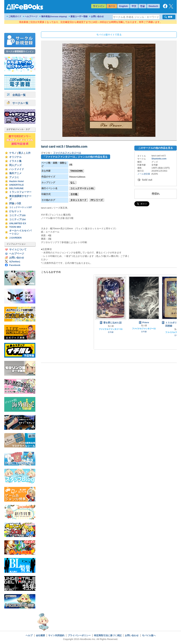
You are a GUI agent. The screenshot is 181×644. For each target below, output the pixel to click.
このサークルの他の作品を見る (156, 148)
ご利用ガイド (15, 16)
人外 (28, 153)
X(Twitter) (15, 262)
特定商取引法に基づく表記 (108, 635)
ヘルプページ (31, 16)
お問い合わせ (97, 16)
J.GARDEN (15, 238)
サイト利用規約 (56, 635)
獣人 (21, 153)
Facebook (15, 265)
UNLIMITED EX (18, 223)
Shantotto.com (159, 159)
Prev (100, 312)
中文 (134, 6)
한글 (142, 6)
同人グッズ (15, 165)
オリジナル (15, 157)
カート (112, 6)
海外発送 (54, 16)
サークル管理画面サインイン (20, 51)
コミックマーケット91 (82, 188)
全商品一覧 (16, 95)
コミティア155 (17, 215)
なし (73, 182)
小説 (19, 203)
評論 (12, 203)
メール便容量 (144, 174)
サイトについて (18, 250)
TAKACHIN (76, 171)
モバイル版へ (149, 635)
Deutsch (153, 6)
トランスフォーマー (20, 192)
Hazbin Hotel (16, 181)
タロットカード (78, 200)
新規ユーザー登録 (79, 16)
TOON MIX (15, 227)
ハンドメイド (17, 169)
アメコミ (14, 177)
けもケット (15, 211)
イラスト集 (15, 161)
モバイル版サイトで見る (109, 35)
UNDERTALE (17, 185)
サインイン (99, 6)
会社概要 (40, 635)
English (123, 6)
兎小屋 (111, 326)
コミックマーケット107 (21, 207)
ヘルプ (29, 635)
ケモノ (13, 153)
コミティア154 (17, 219)
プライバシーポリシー (79, 635)
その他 (74, 194)
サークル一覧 (18, 103)
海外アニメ (15, 173)
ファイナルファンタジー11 (67, 153)
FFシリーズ (97, 200)
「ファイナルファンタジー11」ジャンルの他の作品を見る (75, 157)
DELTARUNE (16, 188)
